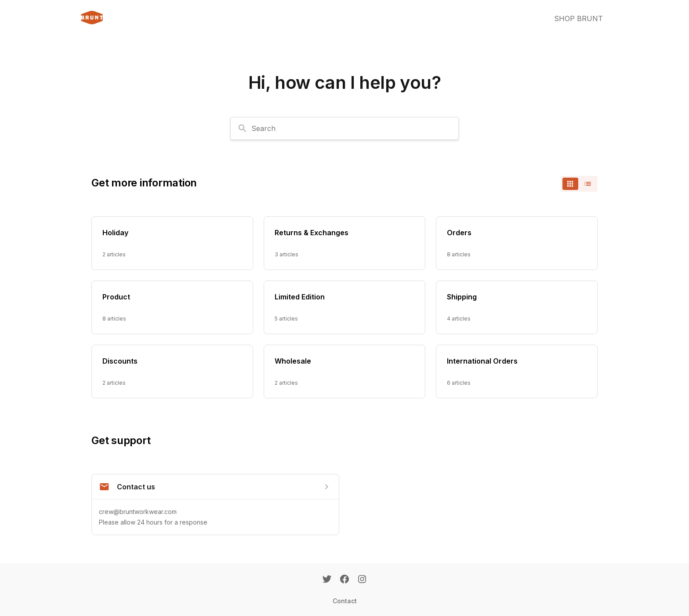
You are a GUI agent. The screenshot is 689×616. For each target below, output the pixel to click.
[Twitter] (327, 580)
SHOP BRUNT (578, 18)
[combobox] (344, 128)
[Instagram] (362, 580)
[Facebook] (344, 580)
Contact (345, 601)
